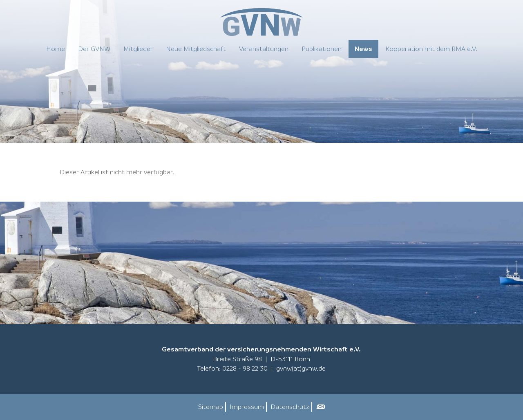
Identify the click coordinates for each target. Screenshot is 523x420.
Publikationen (322, 49)
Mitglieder (138, 49)
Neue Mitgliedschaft (196, 49)
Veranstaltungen (264, 49)
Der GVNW (94, 49)
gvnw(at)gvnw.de (301, 368)
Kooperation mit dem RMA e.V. (431, 49)
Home (56, 49)
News (363, 49)
